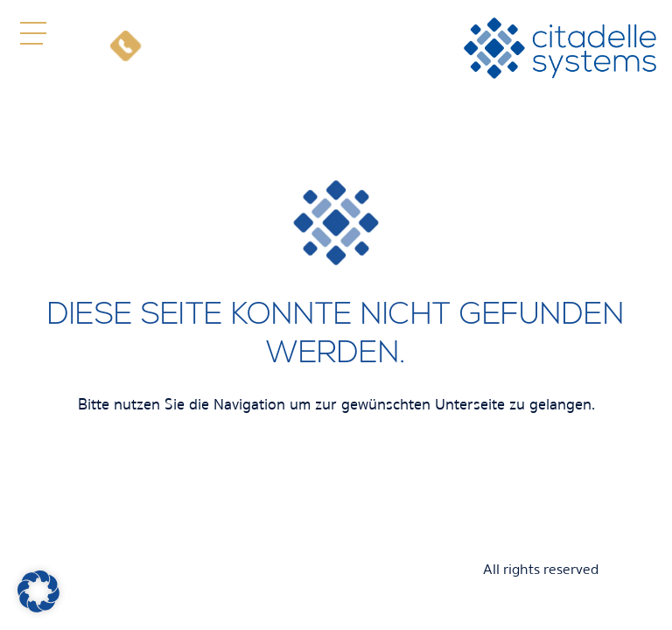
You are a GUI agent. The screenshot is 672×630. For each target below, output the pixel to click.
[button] (33, 33)
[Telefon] (126, 48)
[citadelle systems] (560, 48)
